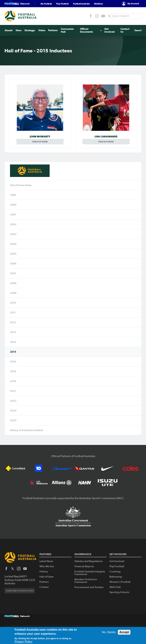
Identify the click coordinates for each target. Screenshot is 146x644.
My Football (46, 4)
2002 (13, 224)
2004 (13, 244)
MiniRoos (98, 4)
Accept (124, 632)
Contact (44, 587)
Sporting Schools (119, 592)
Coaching (115, 572)
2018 (13, 371)
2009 (13, 293)
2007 (13, 273)
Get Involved (109, 30)
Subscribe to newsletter (20, 591)
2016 (13, 362)
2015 (13, 352)
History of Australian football (27, 430)
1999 (13, 195)
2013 (13, 332)
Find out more (40, 142)
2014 (13, 342)
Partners (44, 582)
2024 (13, 411)
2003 (13, 234)
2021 (13, 391)
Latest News (46, 561)
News (19, 30)
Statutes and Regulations (89, 561)
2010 (13, 303)
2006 (13, 264)
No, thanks (109, 632)
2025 (13, 420)
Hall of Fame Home (21, 185)
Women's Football (120, 582)
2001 (13, 215)
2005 (13, 254)
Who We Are (47, 566)
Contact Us (125, 30)
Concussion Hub (67, 30)
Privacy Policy (24, 642)
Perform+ (54, 30)
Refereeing (116, 577)
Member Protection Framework (86, 581)
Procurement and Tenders (89, 587)
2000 (13, 205)
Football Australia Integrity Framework (90, 573)
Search (138, 30)
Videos (42, 30)
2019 (13, 381)
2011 (13, 313)
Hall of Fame (46, 577)
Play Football (62, 4)
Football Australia (81, 4)
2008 (13, 283)
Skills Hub (115, 587)
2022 (13, 401)
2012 (13, 322)
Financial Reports (84, 566)
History (44, 572)
